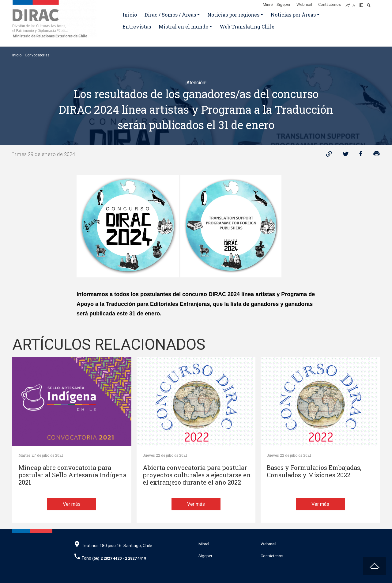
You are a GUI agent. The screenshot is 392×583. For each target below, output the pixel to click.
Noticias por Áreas (293, 15)
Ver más (72, 504)
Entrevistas (137, 27)
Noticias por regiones (233, 15)
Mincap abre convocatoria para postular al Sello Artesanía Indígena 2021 (72, 475)
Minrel (268, 4)
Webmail (304, 4)
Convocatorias (37, 55)
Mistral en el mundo (183, 27)
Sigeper (283, 4)
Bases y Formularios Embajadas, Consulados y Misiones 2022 (314, 471)
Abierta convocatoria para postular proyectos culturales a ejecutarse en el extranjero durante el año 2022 (197, 475)
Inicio (130, 15)
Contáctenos (330, 4)
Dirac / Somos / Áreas (170, 15)
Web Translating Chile (247, 27)
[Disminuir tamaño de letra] (356, 3)
